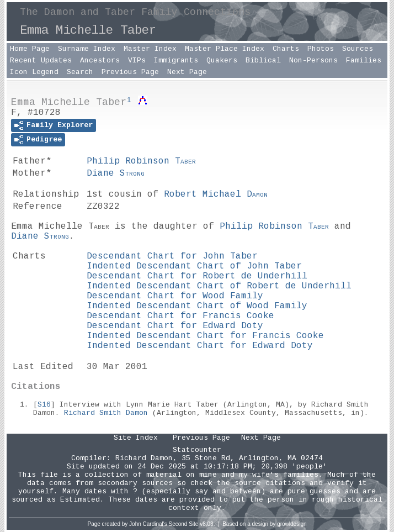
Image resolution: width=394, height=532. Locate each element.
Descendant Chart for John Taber (172, 256)
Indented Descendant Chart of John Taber (194, 266)
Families (364, 60)
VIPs (137, 60)
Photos (321, 49)
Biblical (263, 60)
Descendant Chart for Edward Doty (175, 326)
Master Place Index (225, 49)
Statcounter (197, 450)
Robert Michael (216, 194)
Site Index (136, 438)
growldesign (292, 524)
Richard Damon (144, 458)
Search (80, 72)
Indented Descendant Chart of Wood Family (197, 306)
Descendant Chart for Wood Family (175, 296)
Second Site (184, 524)
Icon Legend (34, 72)
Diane (116, 173)
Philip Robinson (141, 161)
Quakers (222, 60)
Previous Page (130, 72)
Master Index (150, 49)
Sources (358, 49)
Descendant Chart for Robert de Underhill (197, 276)
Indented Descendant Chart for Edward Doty (200, 346)
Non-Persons (313, 60)
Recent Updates (41, 60)
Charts (286, 49)
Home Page (30, 49)
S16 (44, 405)
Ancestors (100, 60)
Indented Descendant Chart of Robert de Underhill (219, 286)
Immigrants (176, 60)
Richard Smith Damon (106, 413)
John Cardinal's (148, 524)
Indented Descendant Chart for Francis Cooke (205, 336)
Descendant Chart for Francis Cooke (180, 316)
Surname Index (87, 49)
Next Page (187, 72)
